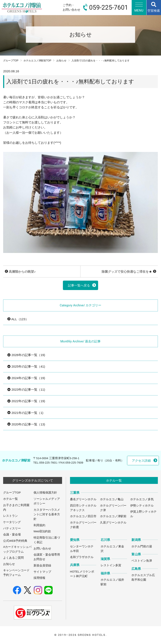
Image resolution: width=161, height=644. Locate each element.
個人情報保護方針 (45, 493)
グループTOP (11, 61)
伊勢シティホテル (142, 506)
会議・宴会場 (12, 535)
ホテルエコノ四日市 (83, 516)
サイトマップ (42, 572)
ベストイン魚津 (142, 561)
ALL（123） (18, 319)
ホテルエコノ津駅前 (113, 516)
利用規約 (39, 525)
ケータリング (12, 522)
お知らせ (61, 61)
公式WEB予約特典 (15, 541)
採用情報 (39, 578)
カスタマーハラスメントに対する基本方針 (47, 514)
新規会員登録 (42, 566)
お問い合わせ (42, 549)
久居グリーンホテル (113, 523)
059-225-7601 (48, 463)
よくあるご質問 (13, 558)
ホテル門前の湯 (142, 546)
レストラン (10, 516)
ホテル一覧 (10, 499)
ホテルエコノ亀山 (112, 499)
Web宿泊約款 (42, 531)
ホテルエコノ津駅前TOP (37, 61)
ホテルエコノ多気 (142, 499)
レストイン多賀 (111, 565)
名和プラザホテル (82, 557)
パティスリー (12, 528)
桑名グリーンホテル (83, 499)
